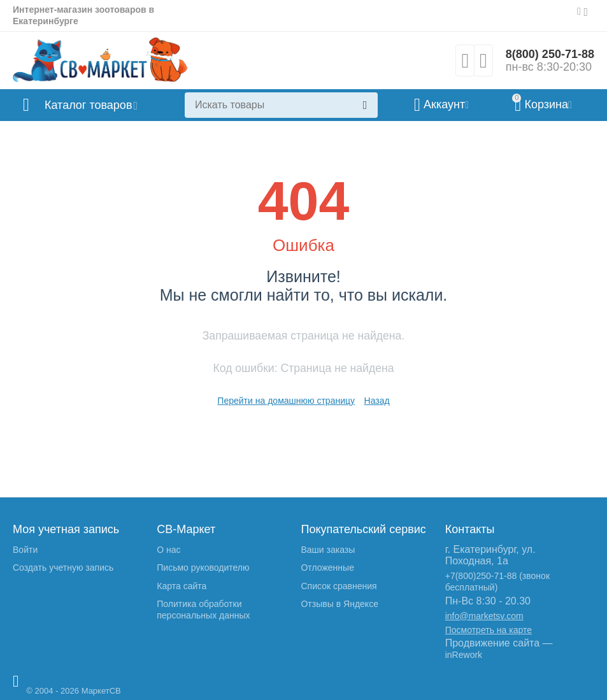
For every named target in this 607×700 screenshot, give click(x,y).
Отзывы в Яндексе (339, 604)
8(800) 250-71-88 (550, 54)
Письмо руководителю (203, 568)
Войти (25, 550)
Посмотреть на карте (489, 630)
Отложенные (327, 568)
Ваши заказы (328, 550)
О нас (168, 550)
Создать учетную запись (63, 568)
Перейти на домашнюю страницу (286, 401)
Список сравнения (339, 586)
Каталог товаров (88, 105)
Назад (377, 401)
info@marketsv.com (484, 616)
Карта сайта (182, 586)
